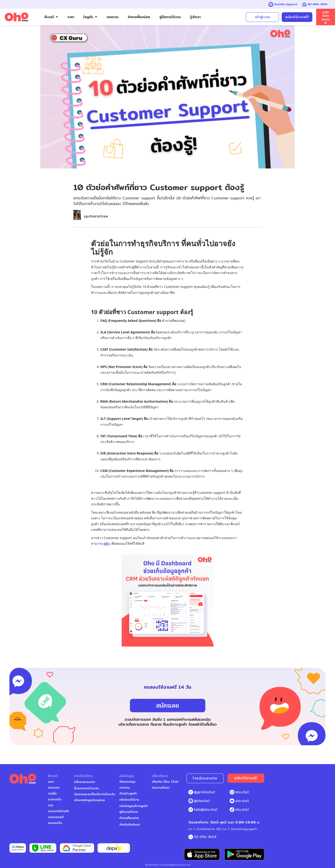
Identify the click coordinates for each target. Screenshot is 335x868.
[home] (17, 17)
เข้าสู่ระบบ (262, 17)
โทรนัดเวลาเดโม (205, 778)
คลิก (107, 543)
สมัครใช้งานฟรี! (297, 17)
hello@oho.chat (206, 810)
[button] (51, 17)
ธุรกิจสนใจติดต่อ (326, 16)
